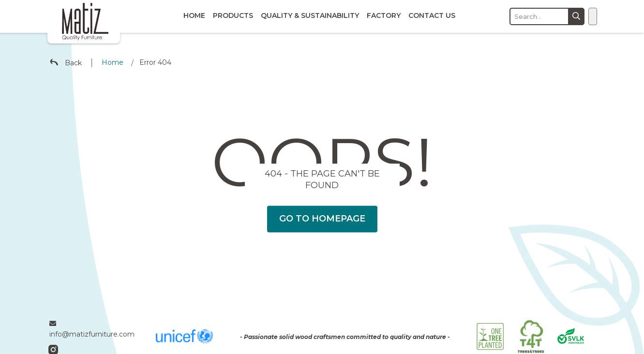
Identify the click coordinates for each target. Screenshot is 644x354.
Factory (384, 15)
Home (194, 15)
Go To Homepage (322, 219)
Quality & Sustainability (310, 15)
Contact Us (432, 15)
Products (233, 15)
